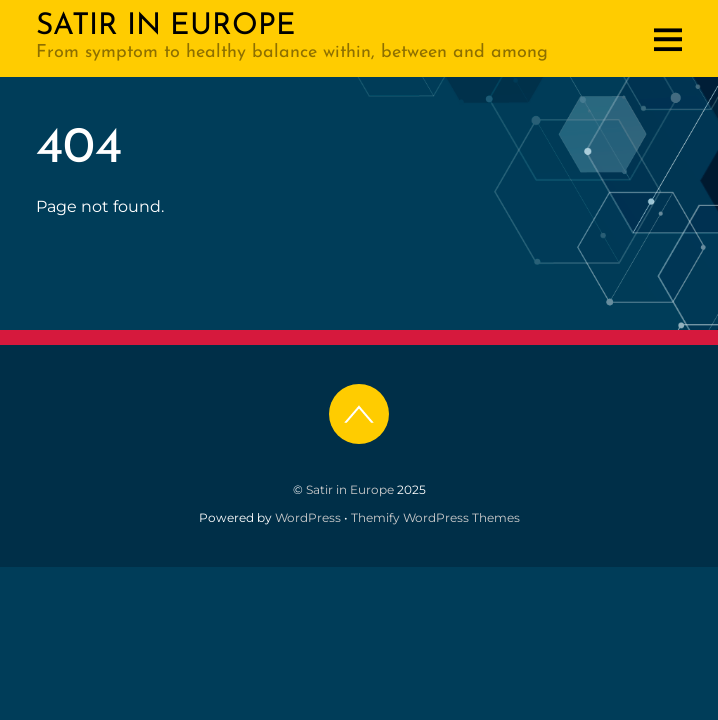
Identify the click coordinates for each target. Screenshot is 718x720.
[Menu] (668, 39)
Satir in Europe (350, 489)
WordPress (308, 517)
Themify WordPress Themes (435, 517)
